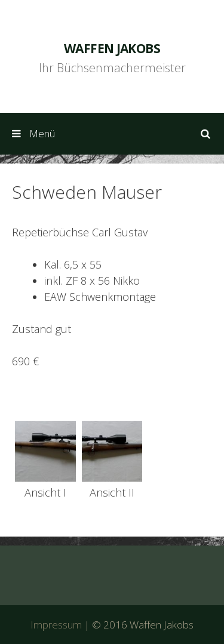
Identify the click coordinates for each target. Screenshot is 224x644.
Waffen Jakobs (112, 48)
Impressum (56, 625)
